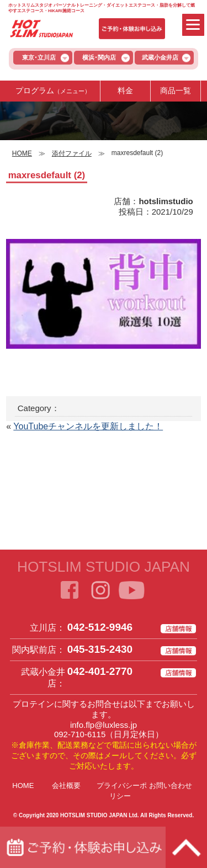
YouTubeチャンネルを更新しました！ (88, 426)
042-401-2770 (100, 671)
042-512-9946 (100, 627)
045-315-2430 (100, 649)
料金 (125, 90)
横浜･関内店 (99, 57)
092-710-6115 (80, 734)
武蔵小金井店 (160, 57)
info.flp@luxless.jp (104, 725)
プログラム (53, 90)
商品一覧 (176, 90)
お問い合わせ (171, 786)
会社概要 (66, 786)
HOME (23, 786)
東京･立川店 (39, 57)
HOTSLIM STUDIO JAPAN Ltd (99, 815)
